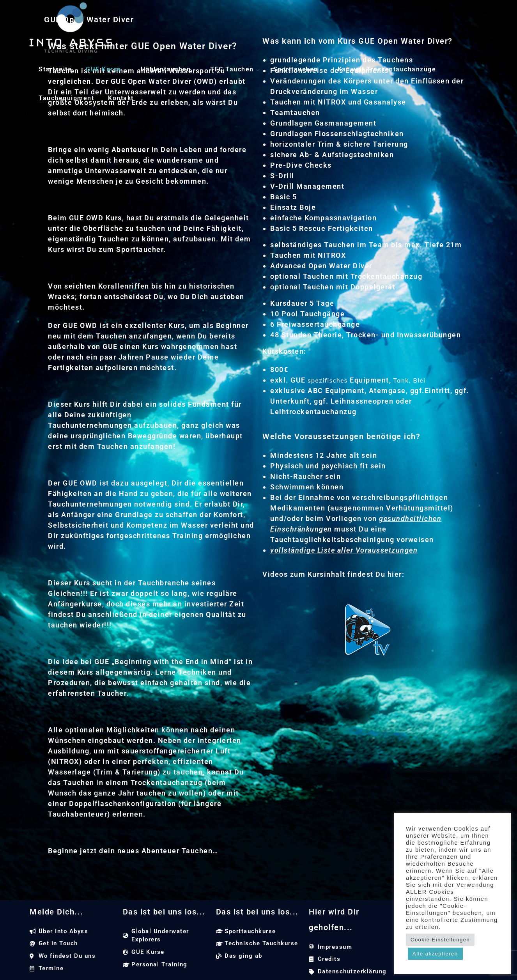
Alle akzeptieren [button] (435, 954)
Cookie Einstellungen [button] (440, 940)
